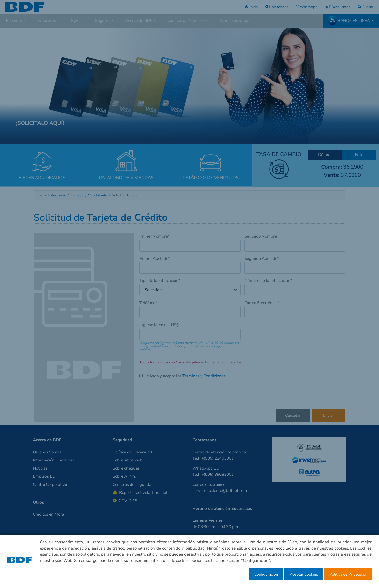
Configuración (266, 574)
